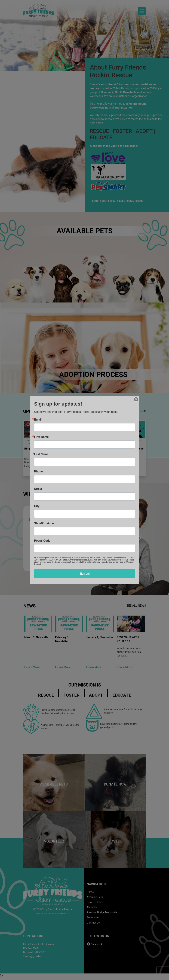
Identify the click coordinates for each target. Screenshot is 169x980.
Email (38, 420)
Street (38, 489)
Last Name (41, 454)
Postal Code (42, 541)
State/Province (44, 523)
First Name (42, 437)
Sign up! (84, 574)
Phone (39, 472)
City (37, 506)
